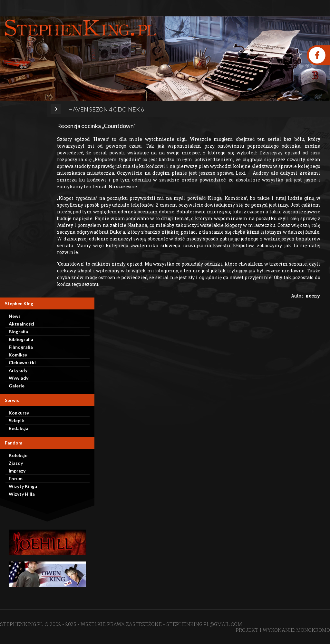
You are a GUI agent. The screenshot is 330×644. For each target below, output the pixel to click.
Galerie (17, 386)
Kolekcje (18, 455)
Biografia (18, 332)
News (15, 316)
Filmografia (21, 347)
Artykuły (18, 370)
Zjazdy (16, 463)
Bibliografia (21, 339)
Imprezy (17, 471)
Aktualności (21, 324)
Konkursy (19, 413)
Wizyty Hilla (22, 494)
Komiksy (18, 355)
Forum (16, 478)
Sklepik (16, 420)
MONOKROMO (313, 630)
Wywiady (19, 378)
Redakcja (19, 428)
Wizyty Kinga (23, 486)
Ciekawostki (22, 362)
